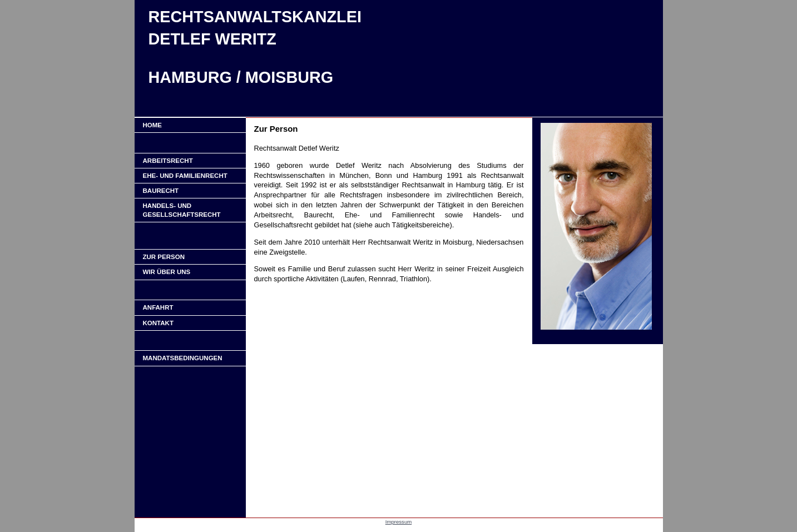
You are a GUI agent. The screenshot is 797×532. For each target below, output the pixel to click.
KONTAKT (158, 323)
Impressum (398, 522)
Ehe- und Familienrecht (185, 176)
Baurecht (161, 191)
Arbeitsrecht (168, 161)
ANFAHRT (158, 307)
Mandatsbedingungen (183, 358)
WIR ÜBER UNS (167, 272)
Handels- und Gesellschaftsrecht (182, 210)
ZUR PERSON (164, 257)
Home (153, 125)
